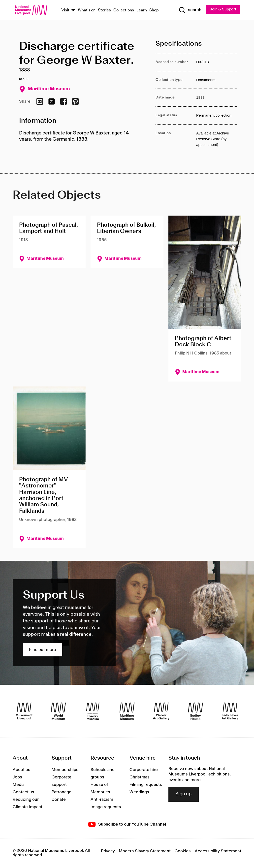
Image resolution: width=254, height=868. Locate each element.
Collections (124, 11)
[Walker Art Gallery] (161, 711)
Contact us (23, 792)
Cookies (183, 851)
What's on (87, 11)
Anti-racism (102, 800)
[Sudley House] (195, 711)
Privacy (108, 851)
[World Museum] (58, 711)
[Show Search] (189, 10)
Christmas (140, 777)
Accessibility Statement (218, 851)
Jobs (17, 777)
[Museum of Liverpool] (24, 711)
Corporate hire (144, 770)
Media (19, 785)
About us (21, 770)
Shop (154, 11)
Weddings (139, 792)
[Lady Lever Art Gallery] (230, 711)
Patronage (62, 792)
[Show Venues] (73, 11)
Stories (104, 11)
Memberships (65, 770)
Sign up (184, 794)
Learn (142, 11)
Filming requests (146, 785)
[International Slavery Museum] (93, 711)
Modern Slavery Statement (145, 851)
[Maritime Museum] (127, 711)
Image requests (106, 807)
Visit (65, 11)
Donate (59, 800)
